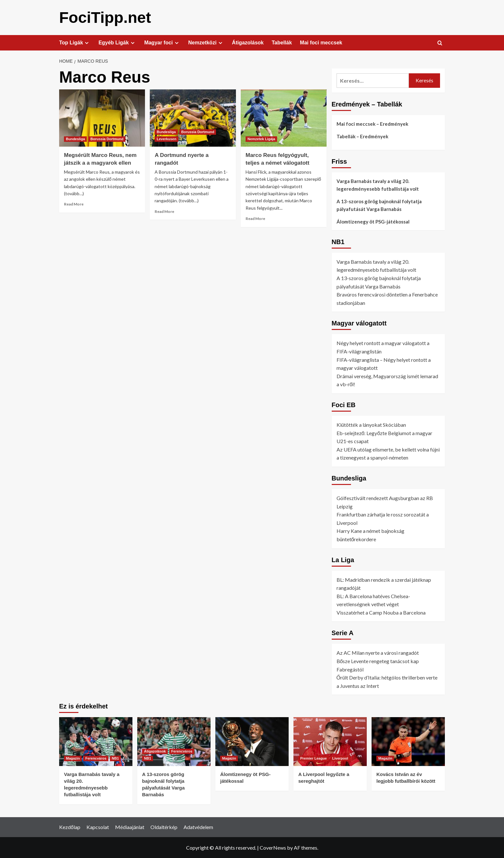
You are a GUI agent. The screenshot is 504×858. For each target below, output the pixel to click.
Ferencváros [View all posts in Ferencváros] (96, 758)
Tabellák (282, 42)
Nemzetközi (206, 42)
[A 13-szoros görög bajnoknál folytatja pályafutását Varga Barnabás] (174, 741)
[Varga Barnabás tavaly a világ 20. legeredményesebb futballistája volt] (96, 741)
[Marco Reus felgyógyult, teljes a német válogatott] (284, 118)
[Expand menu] (87, 43)
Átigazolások (248, 42)
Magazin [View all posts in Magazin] (73, 758)
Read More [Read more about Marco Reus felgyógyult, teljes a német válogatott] (255, 218)
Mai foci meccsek (321, 42)
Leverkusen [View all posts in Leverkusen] (166, 139)
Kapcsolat (98, 827)
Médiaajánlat (130, 827)
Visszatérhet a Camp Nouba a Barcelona (381, 612)
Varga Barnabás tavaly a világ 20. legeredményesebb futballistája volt (378, 185)
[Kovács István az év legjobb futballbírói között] (408, 741)
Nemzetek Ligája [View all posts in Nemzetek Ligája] (261, 139)
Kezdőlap (70, 827)
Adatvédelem (198, 827)
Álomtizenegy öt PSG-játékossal (373, 221)
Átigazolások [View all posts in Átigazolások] (155, 751)
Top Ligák (75, 42)
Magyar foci (162, 42)
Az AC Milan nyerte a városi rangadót (378, 652)
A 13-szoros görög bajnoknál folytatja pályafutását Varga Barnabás (379, 205)
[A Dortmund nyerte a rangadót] (193, 118)
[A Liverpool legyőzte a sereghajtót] (330, 741)
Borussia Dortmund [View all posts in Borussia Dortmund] (107, 139)
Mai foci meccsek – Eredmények (372, 123)
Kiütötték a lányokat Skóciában (371, 424)
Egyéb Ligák (117, 42)
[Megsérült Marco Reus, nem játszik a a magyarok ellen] (102, 118)
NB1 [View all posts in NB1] (115, 758)
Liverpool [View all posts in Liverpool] (340, 758)
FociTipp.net (105, 17)
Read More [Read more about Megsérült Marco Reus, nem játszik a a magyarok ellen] (74, 204)
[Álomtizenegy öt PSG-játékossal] (252, 741)
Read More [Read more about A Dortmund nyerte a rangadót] (164, 211)
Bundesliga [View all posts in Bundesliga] (75, 139)
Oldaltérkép (164, 827)
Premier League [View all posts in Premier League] (314, 758)
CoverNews (273, 847)
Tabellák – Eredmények (362, 136)
